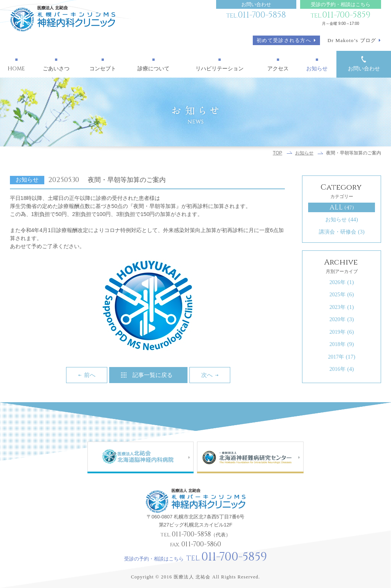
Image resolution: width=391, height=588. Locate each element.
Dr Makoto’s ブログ (352, 40)
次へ (207, 375)
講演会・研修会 (342, 232)
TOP (278, 153)
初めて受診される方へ (284, 40)
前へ (90, 375)
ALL (342, 207)
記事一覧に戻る (153, 375)
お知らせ (304, 153)
